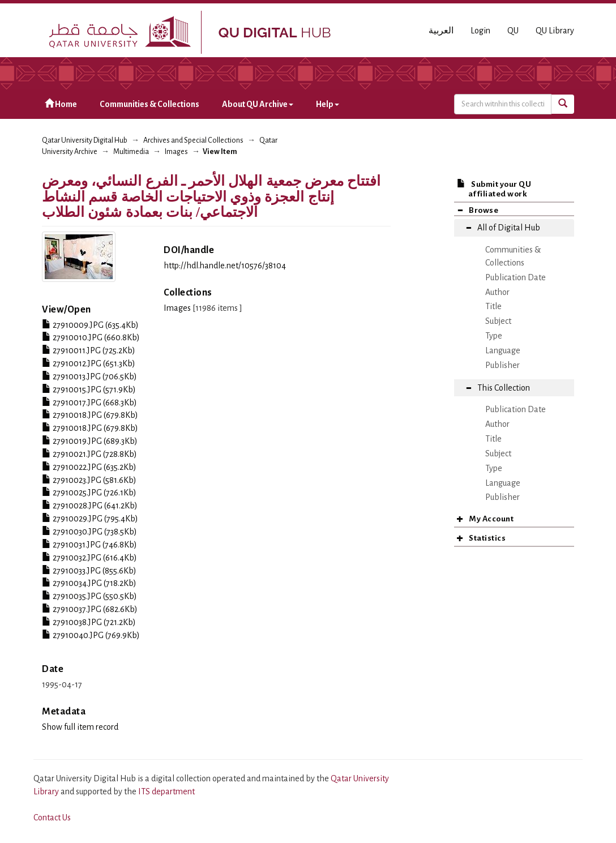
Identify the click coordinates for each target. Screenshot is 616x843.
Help (328, 104)
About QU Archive (258, 104)
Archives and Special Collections (193, 140)
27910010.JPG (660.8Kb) (91, 337)
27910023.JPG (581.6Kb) (89, 480)
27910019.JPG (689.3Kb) (90, 441)
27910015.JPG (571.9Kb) (89, 390)
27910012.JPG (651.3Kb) (89, 363)
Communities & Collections (149, 104)
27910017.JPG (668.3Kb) (89, 403)
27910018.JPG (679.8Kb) (90, 415)
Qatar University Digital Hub (85, 140)
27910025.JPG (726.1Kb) (89, 493)
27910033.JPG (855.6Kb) (89, 571)
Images (176, 152)
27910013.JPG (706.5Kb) (89, 376)
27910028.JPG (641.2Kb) (90, 506)
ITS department (166, 791)
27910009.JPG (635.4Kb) (90, 325)
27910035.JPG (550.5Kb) (89, 596)
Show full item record (80, 727)
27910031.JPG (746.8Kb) (89, 545)
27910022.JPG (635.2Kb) (89, 467)
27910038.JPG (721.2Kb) (89, 622)
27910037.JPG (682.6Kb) (90, 609)
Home (61, 104)
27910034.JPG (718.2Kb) (89, 583)
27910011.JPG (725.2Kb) (89, 350)
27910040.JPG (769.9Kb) (91, 635)
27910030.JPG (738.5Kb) (89, 532)
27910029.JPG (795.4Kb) (90, 519)
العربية (441, 31)
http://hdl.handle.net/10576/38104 (225, 266)
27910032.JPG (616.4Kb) (89, 558)
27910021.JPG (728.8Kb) (89, 454)
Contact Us (52, 818)
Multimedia (131, 152)
